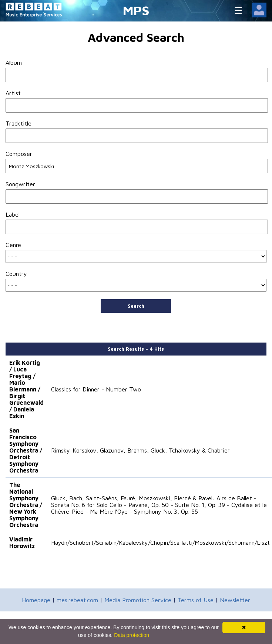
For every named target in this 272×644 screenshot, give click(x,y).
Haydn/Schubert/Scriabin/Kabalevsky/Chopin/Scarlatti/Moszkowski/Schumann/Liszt (160, 543)
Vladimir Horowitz (22, 543)
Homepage (36, 600)
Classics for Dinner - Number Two (96, 389)
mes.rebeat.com (77, 600)
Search (136, 306)
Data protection (132, 635)
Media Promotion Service (138, 600)
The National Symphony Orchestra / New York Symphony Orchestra (26, 505)
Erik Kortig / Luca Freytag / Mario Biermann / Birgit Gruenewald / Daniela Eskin (26, 389)
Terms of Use (196, 600)
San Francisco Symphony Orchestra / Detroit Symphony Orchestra (26, 450)
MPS (136, 10)
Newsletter (235, 600)
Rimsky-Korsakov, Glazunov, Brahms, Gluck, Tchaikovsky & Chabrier (140, 450)
